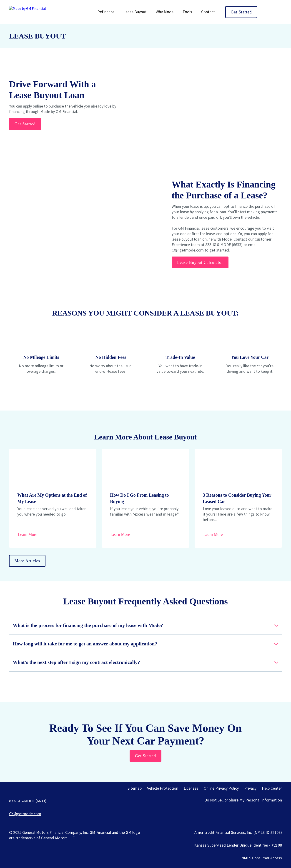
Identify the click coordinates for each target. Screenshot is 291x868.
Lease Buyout (135, 12)
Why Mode (165, 12)
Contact (208, 12)
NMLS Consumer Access (262, 858)
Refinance (106, 12)
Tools (187, 12)
